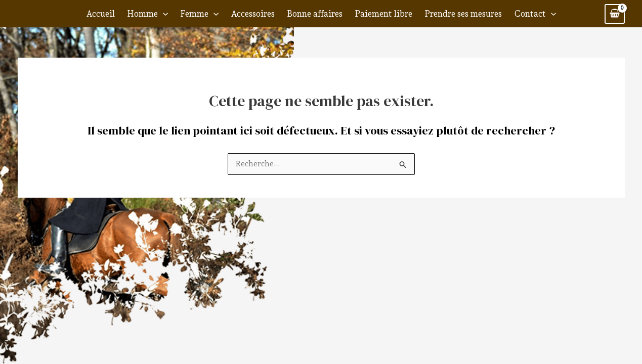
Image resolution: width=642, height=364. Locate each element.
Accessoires (253, 14)
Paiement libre (383, 14)
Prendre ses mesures (463, 14)
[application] (163, 14)
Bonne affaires (315, 14)
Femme (199, 14)
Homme (147, 14)
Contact (535, 14)
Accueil (100, 14)
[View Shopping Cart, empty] (615, 14)
